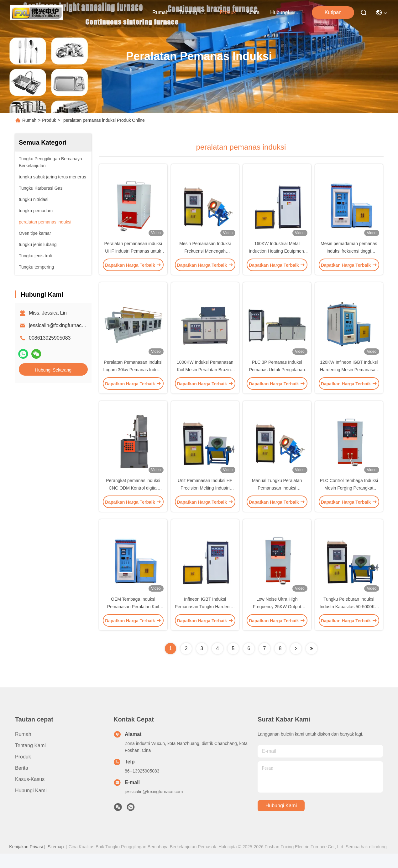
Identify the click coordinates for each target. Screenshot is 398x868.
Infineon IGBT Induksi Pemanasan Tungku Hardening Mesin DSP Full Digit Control (205, 621)
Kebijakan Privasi (26, 861)
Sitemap (56, 861)
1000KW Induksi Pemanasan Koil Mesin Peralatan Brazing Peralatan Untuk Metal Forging (205, 377)
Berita (22, 782)
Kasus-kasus (30, 794)
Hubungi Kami (285, 12)
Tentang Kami (194, 12)
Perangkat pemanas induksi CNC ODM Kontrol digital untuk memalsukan (133, 499)
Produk (228, 12)
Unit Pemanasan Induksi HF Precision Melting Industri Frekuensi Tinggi (205, 499)
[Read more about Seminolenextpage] (296, 663)
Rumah (160, 12)
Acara (253, 12)
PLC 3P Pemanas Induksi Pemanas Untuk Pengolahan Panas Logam (277, 377)
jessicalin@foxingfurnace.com (62, 325)
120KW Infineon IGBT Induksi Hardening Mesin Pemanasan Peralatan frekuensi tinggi (349, 377)
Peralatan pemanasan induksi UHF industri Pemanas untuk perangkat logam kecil (133, 255)
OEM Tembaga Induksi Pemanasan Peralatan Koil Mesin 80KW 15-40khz (133, 621)
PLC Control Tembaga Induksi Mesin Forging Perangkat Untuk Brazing (349, 499)
